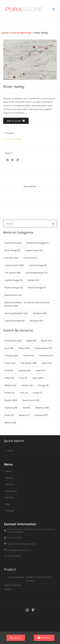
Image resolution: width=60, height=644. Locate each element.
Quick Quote (11, 491)
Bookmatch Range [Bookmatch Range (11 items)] (38, 243)
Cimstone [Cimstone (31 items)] (30, 258)
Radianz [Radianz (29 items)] (11, 408)
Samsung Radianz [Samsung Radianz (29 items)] (16, 313)
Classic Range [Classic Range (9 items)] (38, 265)
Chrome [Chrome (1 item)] (29, 356)
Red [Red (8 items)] (26, 408)
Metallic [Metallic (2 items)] (27, 385)
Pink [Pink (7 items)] (24, 393)
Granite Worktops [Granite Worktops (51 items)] (37, 273)
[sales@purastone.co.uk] (30, 550)
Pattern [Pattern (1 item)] (10, 393)
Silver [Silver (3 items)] (9, 415)
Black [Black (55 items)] (46, 341)
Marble (8, 589)
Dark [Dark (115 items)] (47, 363)
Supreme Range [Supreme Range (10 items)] (15, 321)
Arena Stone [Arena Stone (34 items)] (13, 243)
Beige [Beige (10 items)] (31, 341)
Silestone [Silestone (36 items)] (40, 313)
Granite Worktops (21, 33)
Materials (10, 484)
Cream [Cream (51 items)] (10, 363)
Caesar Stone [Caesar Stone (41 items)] (34, 250)
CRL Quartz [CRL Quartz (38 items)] (13, 273)
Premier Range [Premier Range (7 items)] (37, 288)
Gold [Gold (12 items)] (9, 370)
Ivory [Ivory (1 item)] (23, 378)
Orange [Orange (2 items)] (43, 385)
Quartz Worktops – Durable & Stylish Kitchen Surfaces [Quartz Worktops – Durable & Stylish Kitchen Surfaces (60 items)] (27, 304)
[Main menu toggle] (54, 9)
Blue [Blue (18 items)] (9, 348)
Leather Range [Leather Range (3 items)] (14, 280)
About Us (10, 478)
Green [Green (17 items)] (41, 370)
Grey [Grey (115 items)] (9, 378)
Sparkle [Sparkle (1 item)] (24, 415)
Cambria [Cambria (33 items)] (11, 258)
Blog (8, 504)
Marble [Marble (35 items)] (33, 280)
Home (5, 33)
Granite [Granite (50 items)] (25, 370)
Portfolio (9, 498)
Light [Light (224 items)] (38, 378)
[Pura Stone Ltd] (30, 538)
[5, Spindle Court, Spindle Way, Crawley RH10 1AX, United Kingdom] (30, 531)
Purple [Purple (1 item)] (37, 393)
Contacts (10, 511)
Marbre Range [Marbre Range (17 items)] (14, 288)
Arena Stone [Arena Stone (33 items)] (13, 341)
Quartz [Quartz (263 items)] (11, 400)
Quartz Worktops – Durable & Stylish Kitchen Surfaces (30, 579)
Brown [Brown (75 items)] (24, 348)
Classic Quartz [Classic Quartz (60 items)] (14, 265)
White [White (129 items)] (10, 423)
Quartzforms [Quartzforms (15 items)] (13, 295)
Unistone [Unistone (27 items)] (36, 321)
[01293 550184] (30, 556)
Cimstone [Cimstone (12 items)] (46, 356)
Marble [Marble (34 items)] (10, 385)
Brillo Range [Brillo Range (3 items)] (12, 250)
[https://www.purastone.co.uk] (30, 544)
